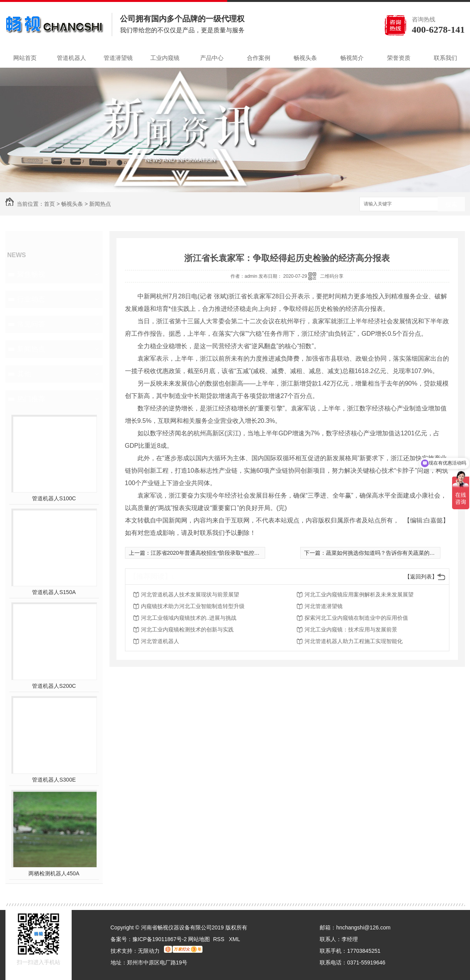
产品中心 (212, 58)
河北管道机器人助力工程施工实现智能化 (354, 641)
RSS (219, 939)
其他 (24, 374)
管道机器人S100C (54, 498)
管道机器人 (71, 58)
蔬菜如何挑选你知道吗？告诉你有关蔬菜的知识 (383, 553)
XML (235, 939)
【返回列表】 (421, 577)
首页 (49, 204)
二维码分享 (332, 276)
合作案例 (259, 58)
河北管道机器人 (160, 641)
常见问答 (31, 324)
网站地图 (199, 939)
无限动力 (149, 951)
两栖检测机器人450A (54, 873)
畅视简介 (352, 58)
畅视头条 (305, 58)
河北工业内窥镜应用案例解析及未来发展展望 (359, 594)
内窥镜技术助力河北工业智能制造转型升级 (193, 606)
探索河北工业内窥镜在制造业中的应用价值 (356, 618)
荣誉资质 (399, 58)
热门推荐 (31, 399)
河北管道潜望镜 (324, 606)
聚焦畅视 (31, 274)
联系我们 (445, 58)
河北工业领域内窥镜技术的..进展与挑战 (189, 618)
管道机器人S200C (54, 686)
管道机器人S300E (54, 780)
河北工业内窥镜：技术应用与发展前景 (351, 629)
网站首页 (25, 58)
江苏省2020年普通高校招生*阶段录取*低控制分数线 (213, 553)
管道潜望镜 (118, 58)
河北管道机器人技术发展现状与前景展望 (190, 594)
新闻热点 (100, 204)
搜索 (451, 204)
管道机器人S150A (54, 592)
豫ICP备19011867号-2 (160, 939)
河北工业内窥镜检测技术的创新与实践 (187, 629)
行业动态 (31, 299)
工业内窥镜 (165, 58)
